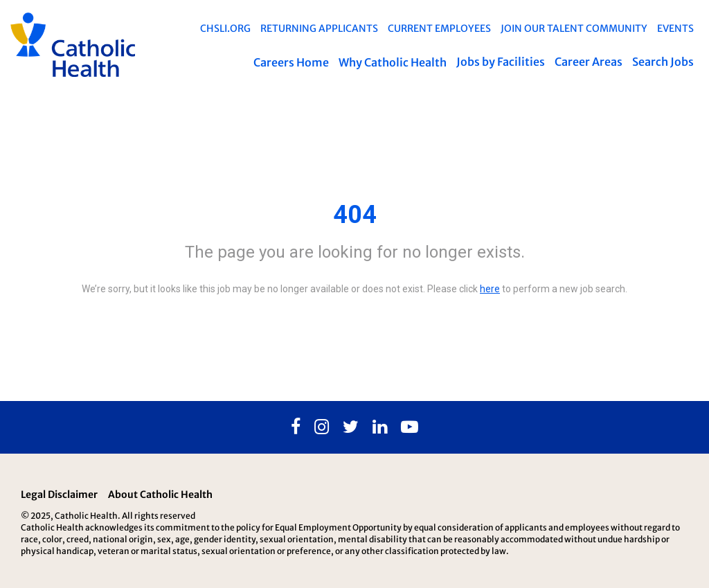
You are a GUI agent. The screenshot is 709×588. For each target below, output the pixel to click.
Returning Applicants (319, 28)
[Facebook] (296, 427)
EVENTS (675, 28)
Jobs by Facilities (501, 62)
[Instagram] (322, 427)
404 (355, 215)
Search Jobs (663, 62)
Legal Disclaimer (59, 495)
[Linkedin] (380, 427)
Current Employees (439, 28)
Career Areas (589, 62)
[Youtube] (410, 427)
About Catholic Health (160, 495)
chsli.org (225, 28)
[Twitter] (351, 427)
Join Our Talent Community (574, 28)
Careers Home (291, 62)
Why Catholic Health (393, 62)
